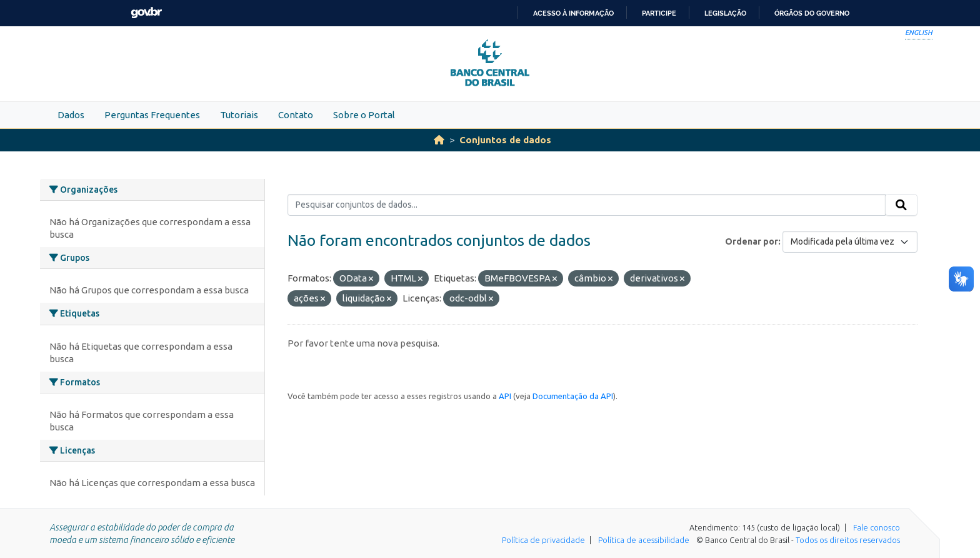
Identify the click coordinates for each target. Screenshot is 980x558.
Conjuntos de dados (505, 140)
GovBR (146, 13)
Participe (659, 13)
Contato (296, 115)
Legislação (725, 13)
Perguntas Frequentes (152, 115)
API (505, 396)
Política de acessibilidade (644, 540)
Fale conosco (877, 527)
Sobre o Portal (364, 115)
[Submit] (901, 205)
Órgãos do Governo (812, 13)
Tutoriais (239, 115)
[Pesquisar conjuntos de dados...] (587, 205)
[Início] (439, 140)
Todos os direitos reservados (848, 540)
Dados (71, 115)
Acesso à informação (573, 13)
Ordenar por (752, 241)
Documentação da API (573, 396)
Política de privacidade (543, 540)
